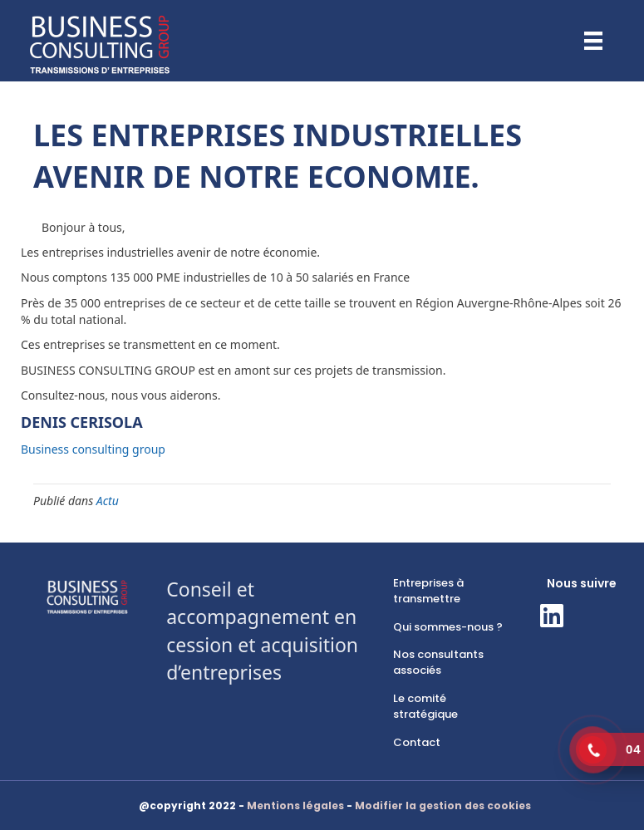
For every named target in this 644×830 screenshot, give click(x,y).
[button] (552, 616)
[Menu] (593, 41)
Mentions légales (295, 805)
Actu (108, 501)
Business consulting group (93, 449)
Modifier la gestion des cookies (443, 805)
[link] (448, 592)
